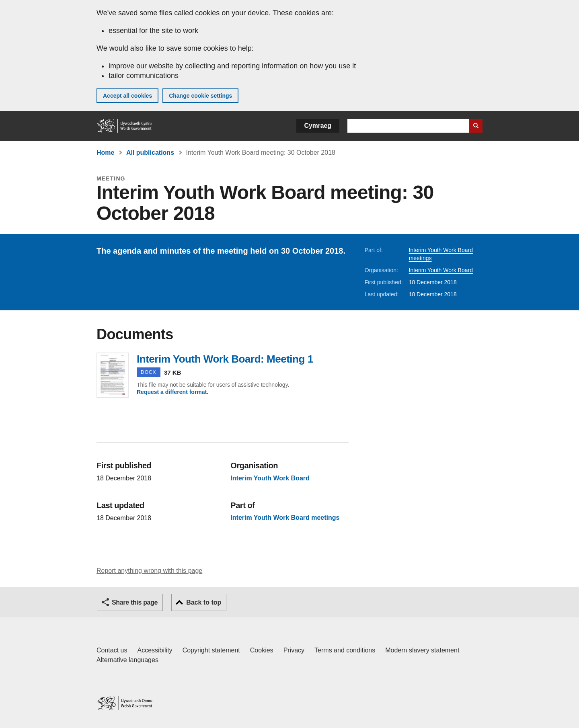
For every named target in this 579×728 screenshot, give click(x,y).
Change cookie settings (200, 96)
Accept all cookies (127, 96)
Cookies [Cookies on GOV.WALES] (262, 650)
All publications (150, 153)
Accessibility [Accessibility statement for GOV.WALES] (155, 650)
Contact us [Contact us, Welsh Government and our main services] (112, 650)
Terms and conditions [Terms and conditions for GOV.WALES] (345, 650)
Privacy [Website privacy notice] (294, 650)
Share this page (135, 602)
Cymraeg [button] (318, 126)
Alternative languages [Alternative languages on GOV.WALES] (127, 660)
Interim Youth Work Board (441, 270)
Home (105, 153)
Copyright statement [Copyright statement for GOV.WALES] (211, 650)
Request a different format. (172, 392)
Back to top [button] (204, 602)
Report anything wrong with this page (149, 571)
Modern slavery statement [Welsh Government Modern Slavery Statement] (422, 650)
